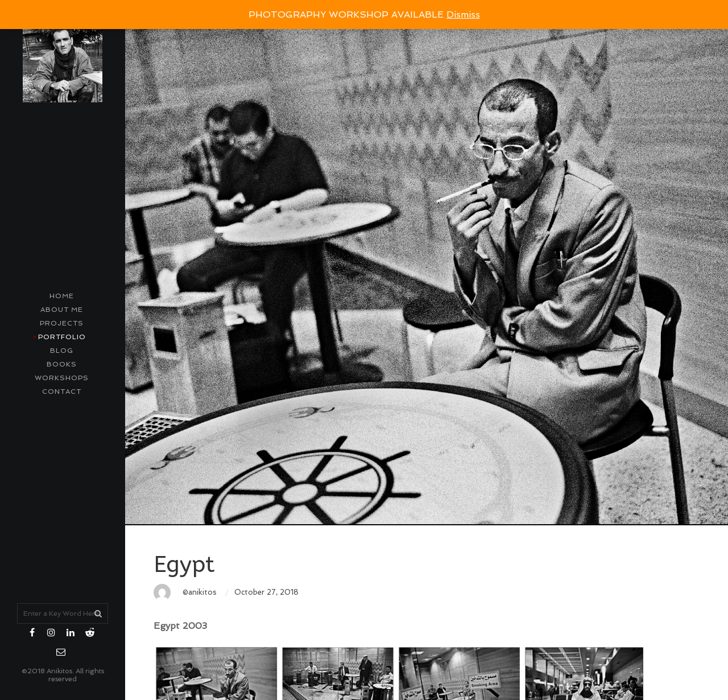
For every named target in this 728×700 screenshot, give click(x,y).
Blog (62, 351)
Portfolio (62, 337)
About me (62, 310)
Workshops (62, 378)
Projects (62, 323)
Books (62, 364)
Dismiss (463, 15)
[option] (427, 263)
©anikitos (200, 592)
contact (62, 392)
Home (62, 296)
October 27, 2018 (266, 592)
